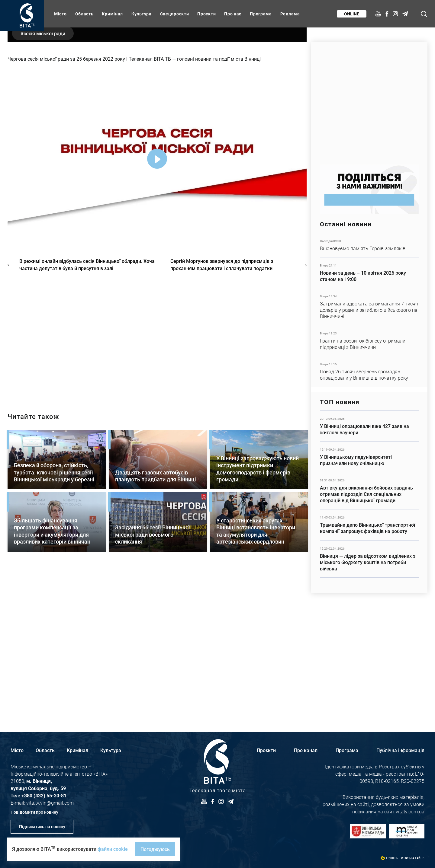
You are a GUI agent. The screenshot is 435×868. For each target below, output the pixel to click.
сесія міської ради (45, 182)
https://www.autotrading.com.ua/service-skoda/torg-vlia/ (369, 100)
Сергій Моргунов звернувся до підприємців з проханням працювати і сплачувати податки (222, 414)
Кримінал (112, 14)
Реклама (290, 14)
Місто (60, 14)
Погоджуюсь (155, 849)
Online (351, 14)
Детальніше (369, 245)
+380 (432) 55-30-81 (44, 795)
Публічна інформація (400, 750)
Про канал (306, 750)
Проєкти (206, 14)
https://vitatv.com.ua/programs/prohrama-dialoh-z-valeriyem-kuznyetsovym (157, 486)
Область (84, 14)
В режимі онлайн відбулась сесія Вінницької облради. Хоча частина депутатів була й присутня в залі (87, 414)
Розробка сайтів (413, 858)
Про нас (233, 14)
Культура (142, 14)
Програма (261, 14)
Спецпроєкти (175, 14)
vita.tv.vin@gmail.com (50, 803)
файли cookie (113, 849)
